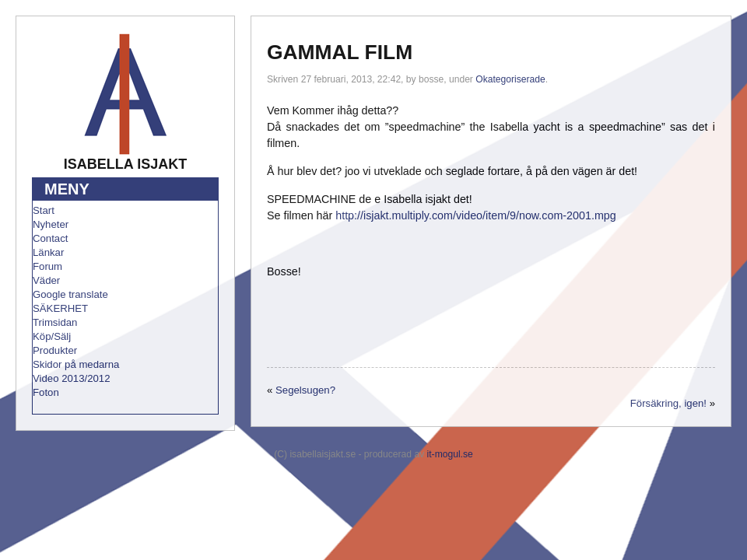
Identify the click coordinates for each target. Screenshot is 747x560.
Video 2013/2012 (72, 378)
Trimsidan (55, 322)
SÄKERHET (60, 308)
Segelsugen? (305, 390)
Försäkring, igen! (668, 403)
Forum (47, 266)
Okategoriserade (510, 79)
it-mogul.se (450, 454)
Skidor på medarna (76, 364)
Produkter (55, 350)
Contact (50, 238)
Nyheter (51, 224)
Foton (46, 392)
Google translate (70, 294)
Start (44, 210)
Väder (46, 280)
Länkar (48, 252)
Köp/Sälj (52, 336)
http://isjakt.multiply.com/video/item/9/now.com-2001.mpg (476, 215)
